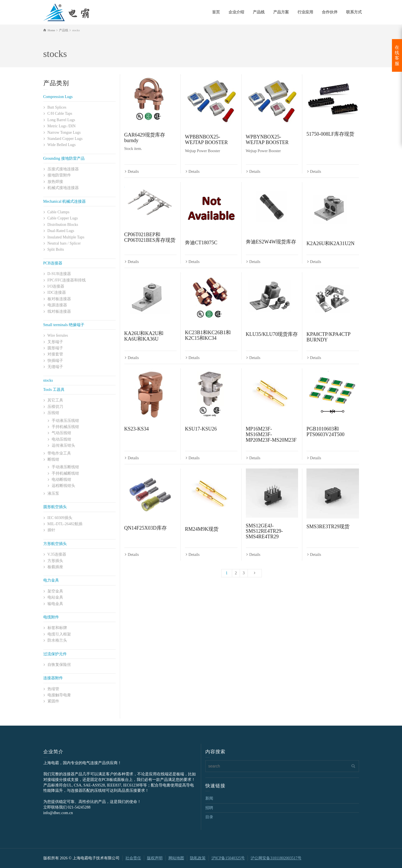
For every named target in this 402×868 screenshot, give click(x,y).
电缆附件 (51, 617)
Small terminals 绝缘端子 (64, 325)
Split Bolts (56, 249)
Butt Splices (57, 107)
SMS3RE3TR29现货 (328, 528)
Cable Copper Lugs (63, 218)
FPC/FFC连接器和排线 (67, 280)
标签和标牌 (57, 628)
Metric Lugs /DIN (62, 126)
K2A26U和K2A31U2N (330, 244)
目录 (209, 817)
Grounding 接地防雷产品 (64, 158)
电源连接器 (57, 305)
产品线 (259, 12)
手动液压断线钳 (65, 467)
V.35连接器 (57, 554)
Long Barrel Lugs (61, 120)
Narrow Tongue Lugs (64, 132)
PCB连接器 (53, 263)
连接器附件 (53, 678)
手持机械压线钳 (65, 427)
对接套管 (55, 354)
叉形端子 (55, 342)
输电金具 (55, 604)
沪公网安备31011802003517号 (276, 858)
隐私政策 (198, 858)
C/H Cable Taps (60, 113)
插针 (51, 530)
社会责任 (133, 858)
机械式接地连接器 (63, 188)
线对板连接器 (59, 311)
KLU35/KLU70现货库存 (272, 335)
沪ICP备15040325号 (228, 858)
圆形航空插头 (55, 507)
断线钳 (53, 459)
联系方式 (354, 12)
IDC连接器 (57, 292)
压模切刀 (55, 407)
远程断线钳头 (63, 486)
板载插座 (55, 567)
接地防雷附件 (59, 175)
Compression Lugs (58, 97)
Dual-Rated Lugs (61, 231)
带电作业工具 (59, 453)
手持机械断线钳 (65, 473)
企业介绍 (236, 12)
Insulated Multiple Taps (66, 237)
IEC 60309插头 (60, 518)
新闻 (209, 798)
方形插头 (55, 561)
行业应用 (305, 12)
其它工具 (55, 400)
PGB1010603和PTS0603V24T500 (325, 432)
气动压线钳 (61, 433)
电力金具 (51, 580)
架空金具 (55, 591)
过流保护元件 (55, 654)
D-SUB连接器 (59, 274)
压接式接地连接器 (63, 169)
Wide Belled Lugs (62, 145)
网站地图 (176, 858)
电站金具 (55, 597)
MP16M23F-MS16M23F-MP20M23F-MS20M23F (271, 435)
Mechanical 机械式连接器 (65, 201)
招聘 (209, 808)
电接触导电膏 (59, 695)
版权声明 (155, 858)
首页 (216, 12)
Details (133, 172)
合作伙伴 (330, 12)
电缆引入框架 (59, 634)
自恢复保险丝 (59, 665)
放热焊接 (55, 182)
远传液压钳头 (63, 445)
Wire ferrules (58, 335)
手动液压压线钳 (65, 421)
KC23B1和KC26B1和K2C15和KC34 (208, 336)
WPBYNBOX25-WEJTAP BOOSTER (267, 140)
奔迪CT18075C (201, 243)
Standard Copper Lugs (65, 139)
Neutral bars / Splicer (64, 243)
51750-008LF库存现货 (330, 134)
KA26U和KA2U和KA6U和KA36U (144, 337)
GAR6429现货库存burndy (145, 138)
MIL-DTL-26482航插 (65, 524)
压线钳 (53, 413)
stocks (48, 380)
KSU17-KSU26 (201, 430)
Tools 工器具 (54, 390)
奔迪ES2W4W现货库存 (271, 242)
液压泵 (53, 493)
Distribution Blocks (63, 225)
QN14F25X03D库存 (146, 529)
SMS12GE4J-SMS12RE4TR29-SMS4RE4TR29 (264, 532)
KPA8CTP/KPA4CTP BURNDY (328, 338)
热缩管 (53, 689)
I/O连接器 (56, 286)
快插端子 (55, 361)
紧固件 (53, 701)
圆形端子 (55, 348)
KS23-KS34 (137, 430)
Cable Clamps (59, 212)
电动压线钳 (61, 439)
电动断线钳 (61, 480)
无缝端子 (55, 367)
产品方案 (281, 12)
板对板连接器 (59, 299)
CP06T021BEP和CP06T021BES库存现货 (150, 238)
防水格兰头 (57, 640)
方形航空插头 (55, 544)
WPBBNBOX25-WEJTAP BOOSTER (206, 140)
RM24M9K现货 (202, 530)
